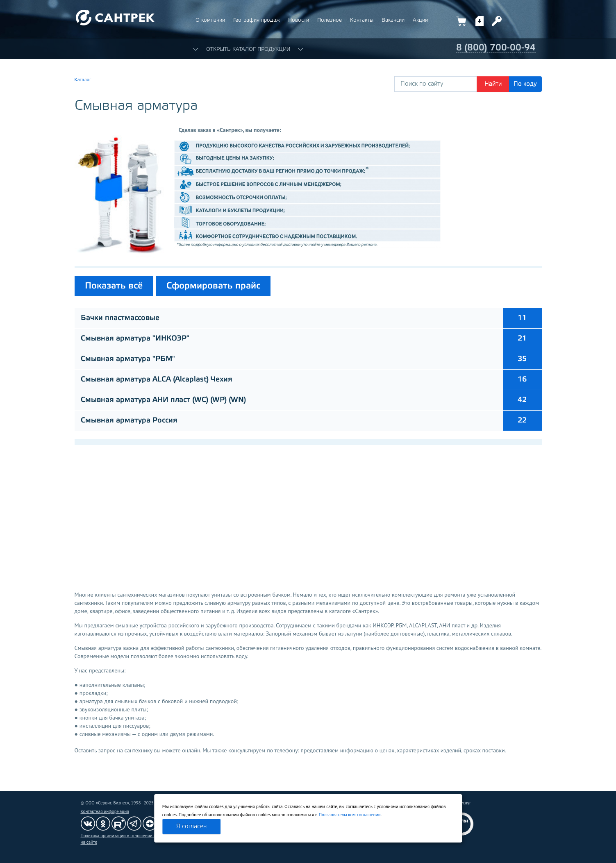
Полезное (330, 20)
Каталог (83, 79)
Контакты (362, 20)
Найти (493, 84)
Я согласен (191, 827)
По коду (525, 84)
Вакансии (393, 20)
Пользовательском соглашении (350, 815)
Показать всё (114, 286)
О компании (210, 20)
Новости (299, 20)
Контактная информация (105, 811)
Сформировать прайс (213, 286)
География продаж (257, 20)
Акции (420, 20)
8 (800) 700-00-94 (496, 48)
